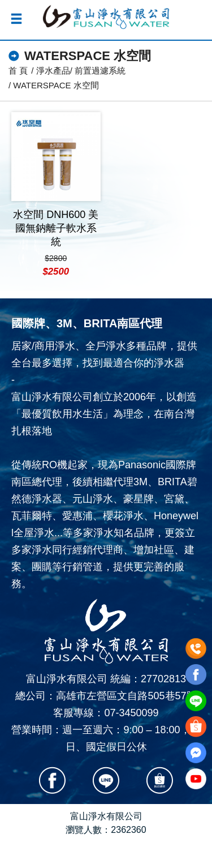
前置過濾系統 (100, 70)
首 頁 (18, 70)
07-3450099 (131, 713)
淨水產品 (53, 70)
